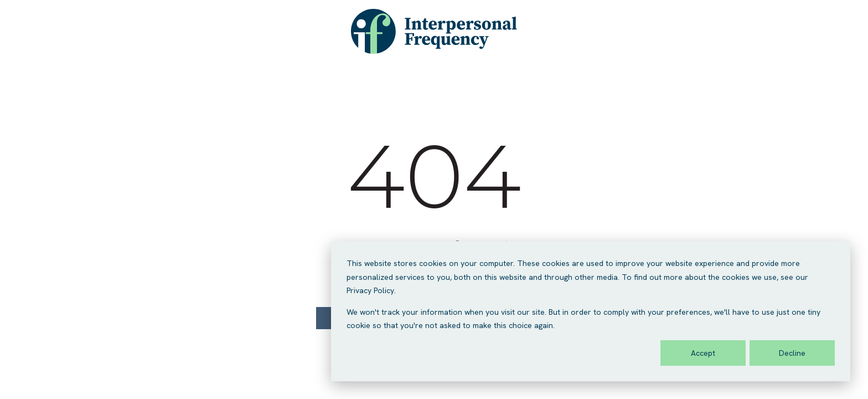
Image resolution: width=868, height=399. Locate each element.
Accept (703, 353)
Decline (792, 353)
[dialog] (591, 311)
